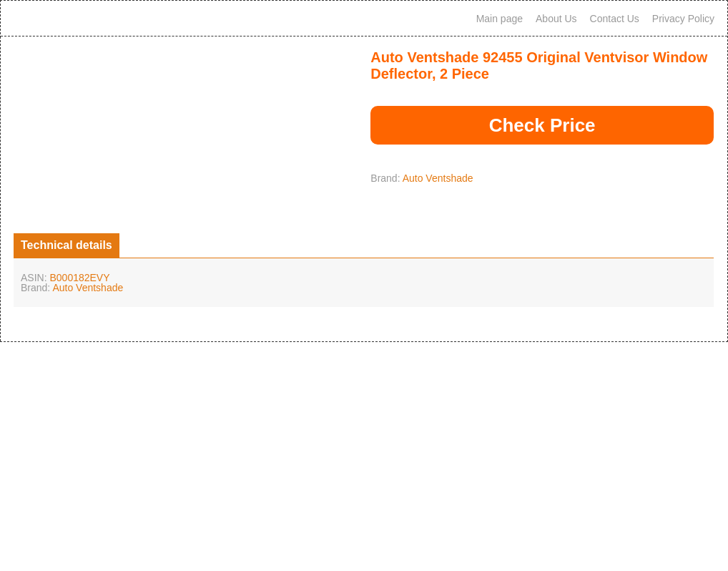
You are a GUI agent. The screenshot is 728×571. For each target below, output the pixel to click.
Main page (500, 19)
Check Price (542, 125)
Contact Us (615, 19)
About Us (556, 19)
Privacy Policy (683, 19)
